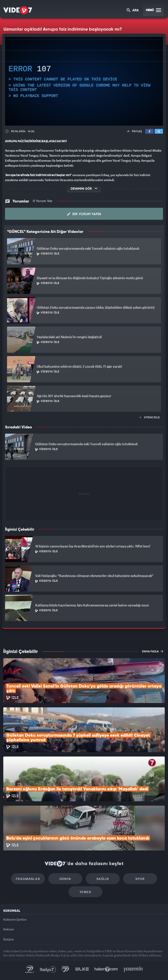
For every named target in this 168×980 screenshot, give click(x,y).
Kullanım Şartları (15, 919)
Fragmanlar (28, 879)
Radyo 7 (48, 969)
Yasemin (133, 969)
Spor (140, 879)
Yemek (85, 892)
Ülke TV (82, 969)
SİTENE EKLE (150, 418)
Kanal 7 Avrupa (65, 969)
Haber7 (106, 969)
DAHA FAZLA (153, 651)
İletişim (9, 939)
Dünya (65, 879)
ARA (133, 11)
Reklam (9, 929)
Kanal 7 (30, 969)
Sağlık (103, 879)
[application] (84, 81)
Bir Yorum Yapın (84, 214)
